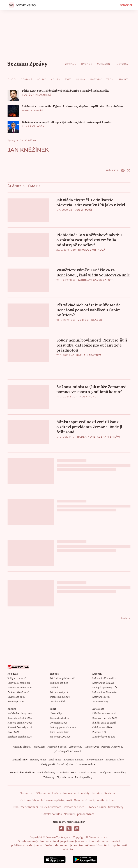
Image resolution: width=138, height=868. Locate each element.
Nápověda (69, 793)
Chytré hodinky (65, 777)
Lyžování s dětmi (101, 697)
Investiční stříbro (115, 759)
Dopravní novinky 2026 (105, 718)
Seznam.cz (126, 5)
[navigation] (4, 5)
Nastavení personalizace (79, 814)
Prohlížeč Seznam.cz (26, 807)
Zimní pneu (104, 772)
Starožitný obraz (66, 764)
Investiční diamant (73, 759)
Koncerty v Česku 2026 (20, 718)
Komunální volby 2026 (19, 687)
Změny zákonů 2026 (18, 692)
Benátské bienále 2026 (20, 737)
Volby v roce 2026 (17, 678)
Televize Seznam (51, 807)
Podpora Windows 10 (112, 747)
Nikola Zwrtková (92, 250)
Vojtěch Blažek (90, 320)
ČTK (111, 280)
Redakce (97, 793)
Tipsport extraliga (59, 718)
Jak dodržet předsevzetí (62, 678)
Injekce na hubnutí (60, 697)
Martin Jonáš (32, 111)
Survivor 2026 (92, 747)
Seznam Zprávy (109, 436)
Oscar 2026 (13, 732)
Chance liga (56, 713)
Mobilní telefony (46, 772)
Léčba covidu (75, 747)
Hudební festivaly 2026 (20, 713)
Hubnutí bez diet (59, 683)
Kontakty (84, 793)
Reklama (110, 793)
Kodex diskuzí (97, 807)
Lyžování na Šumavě (103, 683)
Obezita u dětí (57, 701)
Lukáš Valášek (33, 126)
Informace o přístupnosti (56, 800)
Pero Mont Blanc (95, 759)
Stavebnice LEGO (66, 772)
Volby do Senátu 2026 (19, 683)
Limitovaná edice (86, 764)
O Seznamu (43, 793)
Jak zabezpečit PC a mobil (68, 751)
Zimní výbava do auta (104, 737)
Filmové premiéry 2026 (20, 723)
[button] (13, 95)
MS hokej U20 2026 (60, 737)
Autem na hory (100, 701)
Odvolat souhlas (52, 814)
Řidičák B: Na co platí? (104, 723)
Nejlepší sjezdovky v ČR (105, 687)
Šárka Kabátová (89, 354)
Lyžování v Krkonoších (104, 678)
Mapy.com (40, 747)
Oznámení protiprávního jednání (95, 800)
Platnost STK (99, 732)
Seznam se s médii (75, 807)
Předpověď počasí (57, 747)
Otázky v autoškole (102, 727)
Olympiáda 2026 (16, 697)
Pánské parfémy (84, 777)
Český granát (48, 764)
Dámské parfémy (87, 772)
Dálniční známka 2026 (104, 713)
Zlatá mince (55, 759)
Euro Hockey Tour (59, 732)
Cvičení (54, 687)
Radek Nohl (87, 396)
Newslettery (116, 807)
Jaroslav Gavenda (92, 280)
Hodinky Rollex (38, 759)
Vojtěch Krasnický (37, 95)
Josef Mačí (84, 210)
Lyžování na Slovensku (104, 692)
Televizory (49, 777)
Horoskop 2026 (16, 701)
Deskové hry (119, 772)
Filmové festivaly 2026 (20, 727)
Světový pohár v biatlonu (63, 727)
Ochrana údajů (30, 800)
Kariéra (57, 793)
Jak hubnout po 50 (60, 692)
